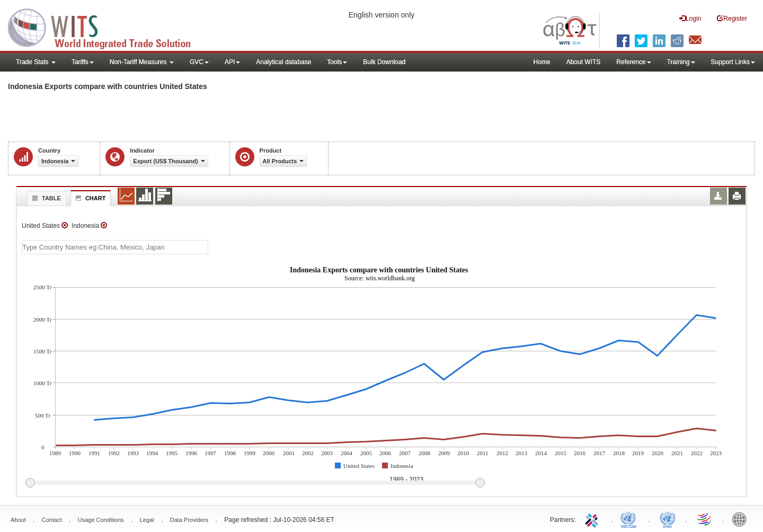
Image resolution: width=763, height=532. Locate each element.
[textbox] (115, 247)
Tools (337, 62)
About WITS (584, 62)
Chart (90, 198)
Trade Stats (36, 62)
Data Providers (189, 520)
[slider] (255, 483)
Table (45, 198)
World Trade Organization (705, 519)
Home (542, 62)
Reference (633, 62)
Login (690, 18)
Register (732, 18)
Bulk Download (384, 62)
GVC (199, 62)
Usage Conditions (101, 520)
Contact (52, 520)
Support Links (733, 62)
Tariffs (83, 62)
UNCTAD (631, 519)
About (18, 520)
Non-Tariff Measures (142, 62)
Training (681, 62)
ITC (593, 519)
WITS (106, 26)
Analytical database (283, 62)
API (232, 62)
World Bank (742, 519)
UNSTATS (668, 519)
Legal (147, 520)
